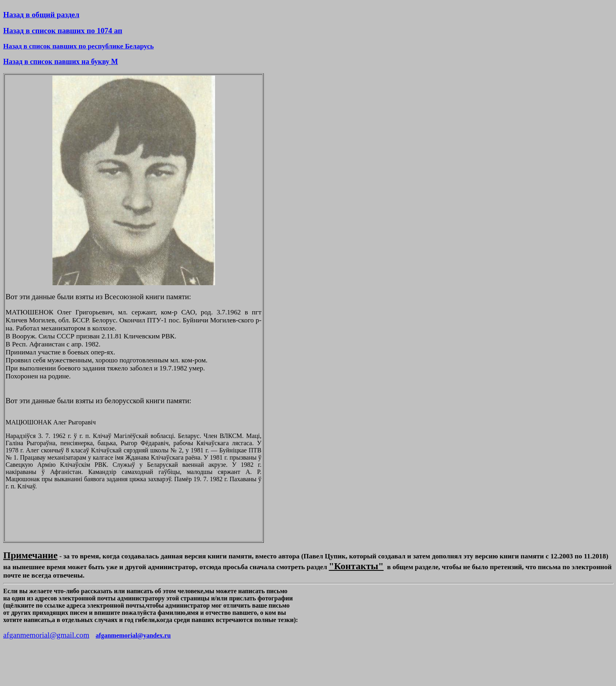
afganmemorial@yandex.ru (133, 635)
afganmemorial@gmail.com (46, 635)
